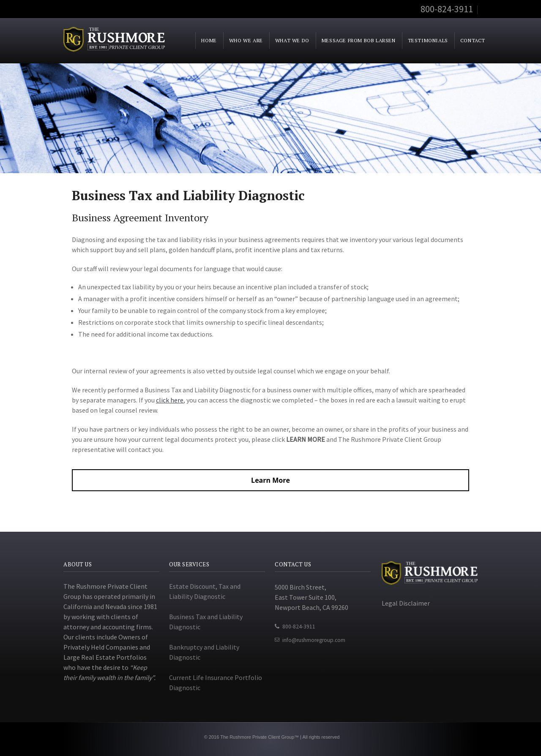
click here (170, 400)
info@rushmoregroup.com (314, 640)
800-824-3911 (299, 627)
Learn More (270, 480)
